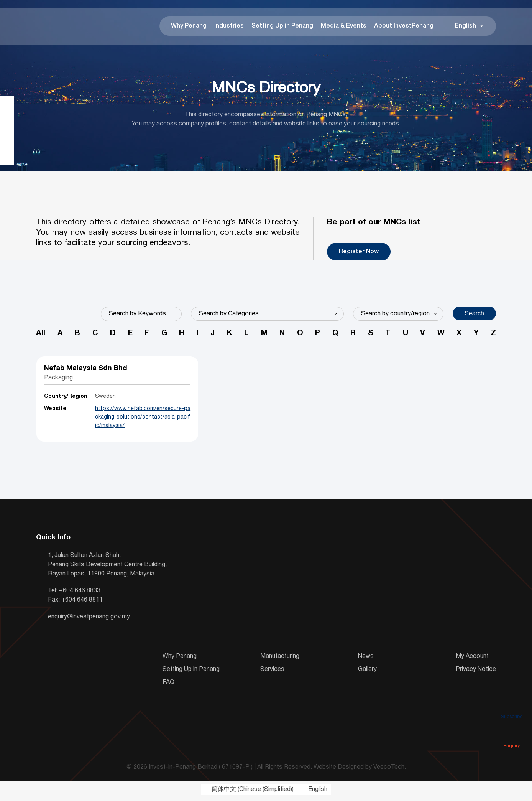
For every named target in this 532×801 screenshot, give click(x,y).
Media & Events (344, 27)
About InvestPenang (404, 27)
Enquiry (512, 735)
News (366, 659)
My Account (472, 659)
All (41, 336)
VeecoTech (389, 770)
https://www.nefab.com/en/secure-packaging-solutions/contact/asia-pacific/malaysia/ (131, 420)
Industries (229, 27)
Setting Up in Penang (282, 27)
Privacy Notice (476, 672)
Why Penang (189, 27)
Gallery (367, 672)
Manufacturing (280, 659)
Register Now (359, 253)
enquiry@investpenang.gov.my (89, 620)
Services (272, 672)
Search (474, 315)
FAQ (168, 685)
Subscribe (512, 706)
